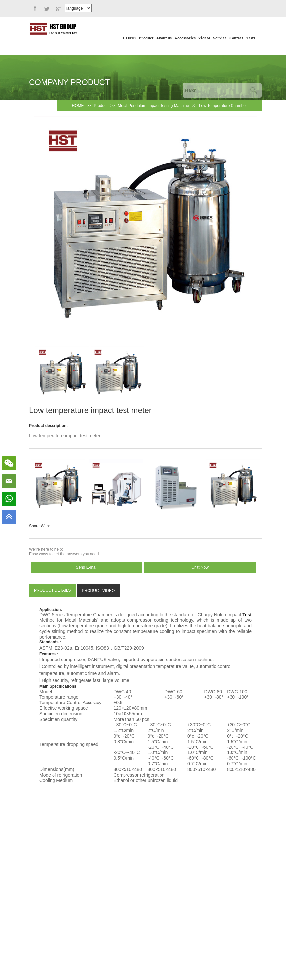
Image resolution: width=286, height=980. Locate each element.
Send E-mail (87, 567)
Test (247, 615)
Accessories (185, 38)
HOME (129, 38)
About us (164, 38)
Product (146, 38)
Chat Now (200, 567)
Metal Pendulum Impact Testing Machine (153, 106)
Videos (204, 38)
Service (220, 38)
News (250, 38)
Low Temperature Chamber (223, 106)
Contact (236, 38)
